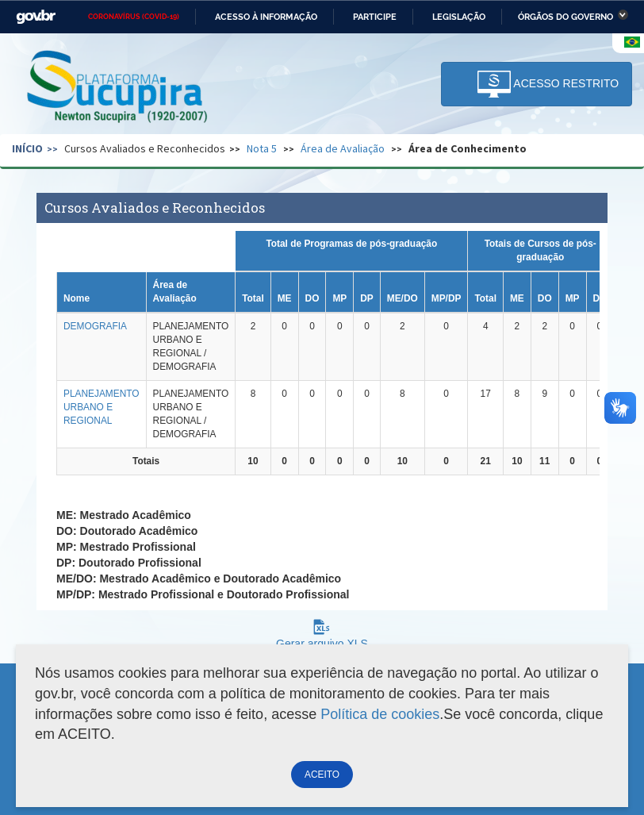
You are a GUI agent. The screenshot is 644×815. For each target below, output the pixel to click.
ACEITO (322, 775)
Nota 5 (262, 148)
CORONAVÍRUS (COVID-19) (134, 17)
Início (27, 148)
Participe (375, 17)
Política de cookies (380, 714)
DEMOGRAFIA (95, 326)
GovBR (36, 17)
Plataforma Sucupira (118, 88)
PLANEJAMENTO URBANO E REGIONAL (102, 407)
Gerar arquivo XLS (322, 638)
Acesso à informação (266, 17)
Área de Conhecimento (468, 148)
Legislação (459, 17)
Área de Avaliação (343, 148)
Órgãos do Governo (565, 17)
